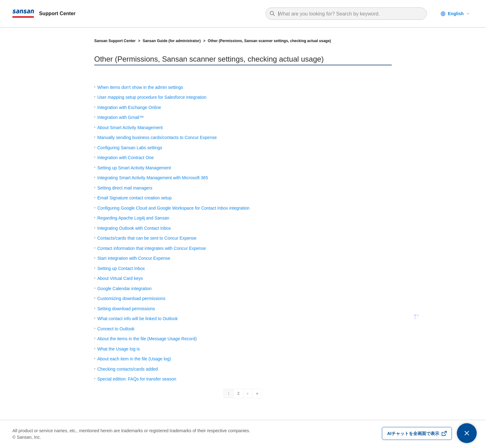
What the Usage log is (119, 349)
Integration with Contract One (126, 158)
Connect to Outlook (116, 329)
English (456, 14)
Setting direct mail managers (125, 188)
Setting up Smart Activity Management (134, 168)
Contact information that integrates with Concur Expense (152, 248)
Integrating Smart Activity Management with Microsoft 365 (153, 178)
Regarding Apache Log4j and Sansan (133, 218)
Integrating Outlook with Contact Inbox (134, 228)
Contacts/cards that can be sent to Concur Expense (147, 238)
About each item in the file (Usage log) (134, 359)
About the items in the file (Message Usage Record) (147, 339)
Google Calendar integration (124, 289)
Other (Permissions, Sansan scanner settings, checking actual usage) (269, 41)
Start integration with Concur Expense (134, 258)
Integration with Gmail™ (120, 117)
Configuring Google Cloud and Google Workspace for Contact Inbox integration (173, 208)
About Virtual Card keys (120, 278)
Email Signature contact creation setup (135, 198)
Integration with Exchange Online (129, 107)
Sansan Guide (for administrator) (172, 41)
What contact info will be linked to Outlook (137, 319)
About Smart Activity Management (130, 128)
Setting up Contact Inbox (121, 268)
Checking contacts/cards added (128, 369)
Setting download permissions (126, 309)
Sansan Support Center (115, 41)
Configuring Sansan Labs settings (130, 148)
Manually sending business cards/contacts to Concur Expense (157, 137)
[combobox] (349, 14)
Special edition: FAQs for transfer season (137, 379)
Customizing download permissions (131, 298)
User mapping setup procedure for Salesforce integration (152, 97)
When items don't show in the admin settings (140, 87)
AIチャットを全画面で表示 (413, 433)
